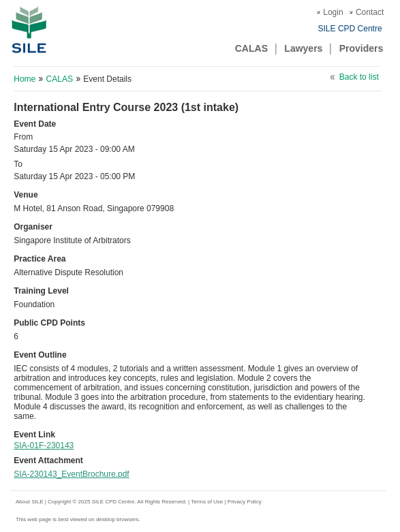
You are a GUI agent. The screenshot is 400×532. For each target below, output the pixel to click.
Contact (370, 12)
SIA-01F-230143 (44, 445)
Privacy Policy (245, 502)
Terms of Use (207, 502)
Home (25, 79)
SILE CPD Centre (350, 29)
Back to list (359, 77)
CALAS (251, 48)
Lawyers (303, 48)
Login (333, 12)
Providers (361, 48)
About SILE (29, 502)
